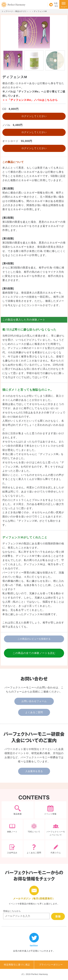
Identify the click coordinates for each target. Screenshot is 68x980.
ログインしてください (34, 116)
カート (53, 5)
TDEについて (34, 829)
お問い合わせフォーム (34, 701)
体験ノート (12, 829)
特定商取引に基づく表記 (17, 965)
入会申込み (12, 849)
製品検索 (18, 810)
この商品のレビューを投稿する (34, 639)
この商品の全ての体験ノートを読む (34, 653)
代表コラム (56, 849)
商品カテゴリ (21, 11)
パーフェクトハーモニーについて (56, 829)
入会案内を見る (34, 771)
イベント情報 (50, 810)
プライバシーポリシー (51, 965)
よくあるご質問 (34, 712)
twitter (34, 943)
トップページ (7, 11)
